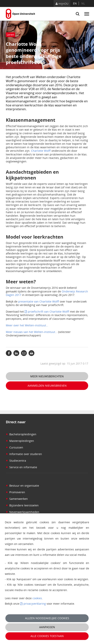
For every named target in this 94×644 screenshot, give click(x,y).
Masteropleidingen (20, 441)
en (75, 3)
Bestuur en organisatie (22, 486)
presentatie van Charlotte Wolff (39, 301)
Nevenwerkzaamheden (23, 512)
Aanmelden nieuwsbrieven (47, 386)
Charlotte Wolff (41, 151)
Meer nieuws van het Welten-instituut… (32, 332)
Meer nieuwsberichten (47, 376)
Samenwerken (17, 499)
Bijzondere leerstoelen (22, 505)
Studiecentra (16, 461)
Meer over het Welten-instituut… (27, 325)
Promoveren (15, 492)
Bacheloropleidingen (21, 434)
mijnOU (62, 4)
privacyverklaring (35, 604)
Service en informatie (21, 467)
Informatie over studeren (24, 454)
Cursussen (14, 447)
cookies (37, 598)
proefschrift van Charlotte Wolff (49, 312)
